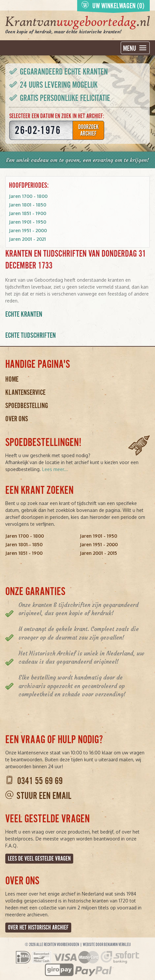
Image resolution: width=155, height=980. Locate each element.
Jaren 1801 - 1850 (28, 205)
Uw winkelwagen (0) (113, 5)
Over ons (17, 419)
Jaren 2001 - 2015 (98, 553)
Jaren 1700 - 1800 (28, 196)
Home (12, 379)
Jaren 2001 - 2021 (27, 239)
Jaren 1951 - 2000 (28, 230)
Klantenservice (25, 392)
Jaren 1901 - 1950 (28, 222)
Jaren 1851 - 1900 (28, 213)
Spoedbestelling (27, 406)
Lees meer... (55, 469)
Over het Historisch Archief (38, 928)
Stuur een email (44, 796)
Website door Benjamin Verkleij (107, 945)
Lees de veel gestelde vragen (39, 859)
